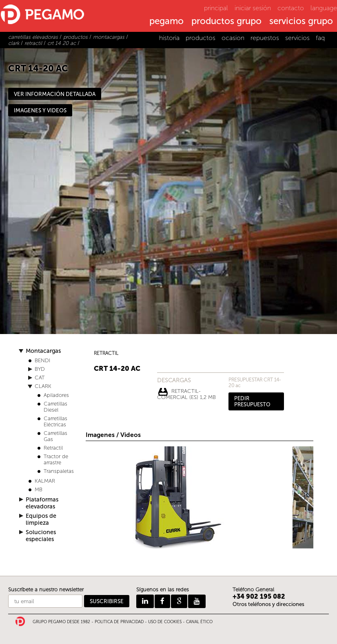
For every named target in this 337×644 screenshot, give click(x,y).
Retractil (53, 448)
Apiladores (56, 395)
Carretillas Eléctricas (55, 421)
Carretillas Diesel (55, 407)
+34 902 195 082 (259, 596)
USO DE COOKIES (165, 622)
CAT (40, 378)
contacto (291, 8)
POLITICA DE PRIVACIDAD (119, 622)
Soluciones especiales (41, 536)
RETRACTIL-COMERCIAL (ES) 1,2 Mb (186, 392)
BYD (40, 369)
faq (320, 38)
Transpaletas (59, 471)
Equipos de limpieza (41, 519)
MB (39, 489)
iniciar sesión (253, 8)
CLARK (43, 386)
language (324, 8)
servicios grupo (301, 22)
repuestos (265, 38)
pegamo (166, 22)
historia (169, 38)
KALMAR (45, 481)
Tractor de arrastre (56, 459)
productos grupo (226, 22)
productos (201, 38)
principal (216, 8)
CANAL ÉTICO (199, 622)
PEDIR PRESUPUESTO (252, 401)
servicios (297, 38)
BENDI (42, 360)
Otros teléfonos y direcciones (268, 604)
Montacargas (43, 351)
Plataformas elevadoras (42, 503)
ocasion (233, 38)
